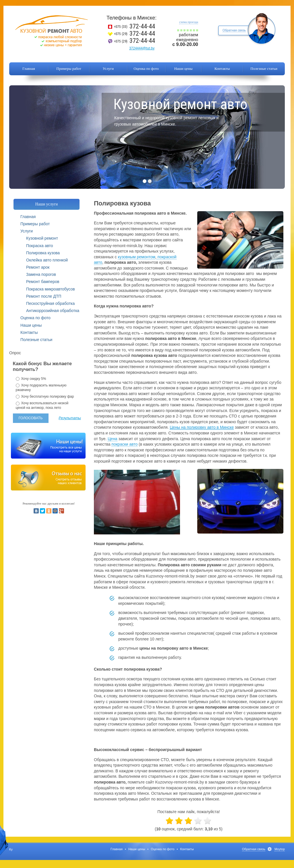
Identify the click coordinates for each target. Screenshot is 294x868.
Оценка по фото (146, 69)
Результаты (70, 418)
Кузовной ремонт (42, 238)
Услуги (108, 69)
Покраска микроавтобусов (51, 289)
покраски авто (124, 444)
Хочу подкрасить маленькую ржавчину (41, 388)
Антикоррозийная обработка (53, 311)
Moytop (280, 849)
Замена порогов (41, 274)
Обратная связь (234, 30)
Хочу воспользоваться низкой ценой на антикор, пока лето (42, 405)
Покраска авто (40, 246)
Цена (113, 439)
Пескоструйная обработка (50, 303)
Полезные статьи (264, 69)
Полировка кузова (43, 253)
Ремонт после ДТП (44, 296)
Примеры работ (69, 69)
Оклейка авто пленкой (47, 260)
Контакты (222, 69)
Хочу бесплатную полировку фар (45, 397)
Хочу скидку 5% (31, 379)
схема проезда (189, 22)
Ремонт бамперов (43, 282)
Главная (29, 69)
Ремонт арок (38, 267)
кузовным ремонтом (136, 257)
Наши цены (183, 69)
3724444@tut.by (142, 48)
